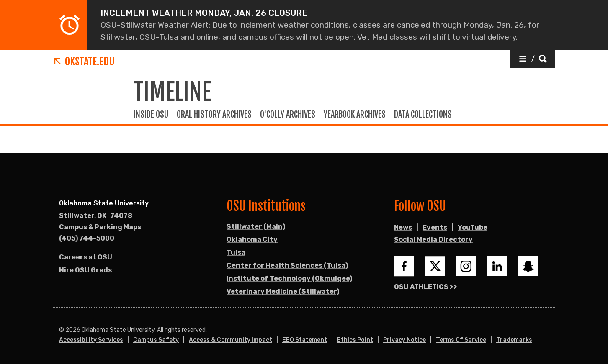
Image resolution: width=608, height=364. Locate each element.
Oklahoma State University (104, 203)
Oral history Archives (214, 115)
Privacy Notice (404, 340)
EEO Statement (305, 340)
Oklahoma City (252, 240)
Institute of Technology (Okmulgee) (289, 278)
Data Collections (423, 115)
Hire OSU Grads (85, 270)
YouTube (473, 227)
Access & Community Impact (231, 340)
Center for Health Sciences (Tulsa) (287, 265)
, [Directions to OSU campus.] (96, 216)
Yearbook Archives (355, 115)
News (403, 227)
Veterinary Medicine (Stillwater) (283, 291)
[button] (533, 59)
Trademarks (514, 340)
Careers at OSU (86, 257)
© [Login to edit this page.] (62, 330)
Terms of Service (461, 340)
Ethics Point (355, 340)
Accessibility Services (91, 340)
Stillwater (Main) (256, 227)
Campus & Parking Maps (100, 227)
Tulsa (236, 252)
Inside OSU (151, 115)
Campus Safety (156, 340)
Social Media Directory (433, 240)
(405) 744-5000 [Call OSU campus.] (87, 238)
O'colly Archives (288, 115)
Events (435, 227)
